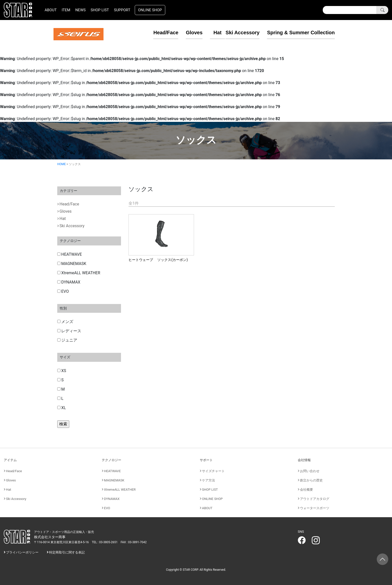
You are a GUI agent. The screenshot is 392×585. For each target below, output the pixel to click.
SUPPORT (122, 10)
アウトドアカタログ (315, 499)
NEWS (80, 10)
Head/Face (159, 33)
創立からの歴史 (311, 480)
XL (62, 408)
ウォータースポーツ (315, 508)
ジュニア (67, 340)
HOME (61, 164)
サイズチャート (213, 471)
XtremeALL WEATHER (79, 273)
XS (62, 371)
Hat (210, 33)
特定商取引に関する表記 (67, 552)
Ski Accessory (242, 33)
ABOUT (51, 10)
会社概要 (306, 490)
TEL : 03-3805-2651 (105, 542)
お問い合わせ (310, 471)
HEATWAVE (70, 254)
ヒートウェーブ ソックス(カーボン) (158, 260)
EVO (63, 291)
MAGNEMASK (72, 264)
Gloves (187, 33)
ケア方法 (208, 480)
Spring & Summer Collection (301, 33)
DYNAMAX (69, 282)
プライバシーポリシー (22, 552)
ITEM (66, 10)
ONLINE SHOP (150, 10)
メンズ (65, 322)
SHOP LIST (100, 10)
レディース (69, 331)
